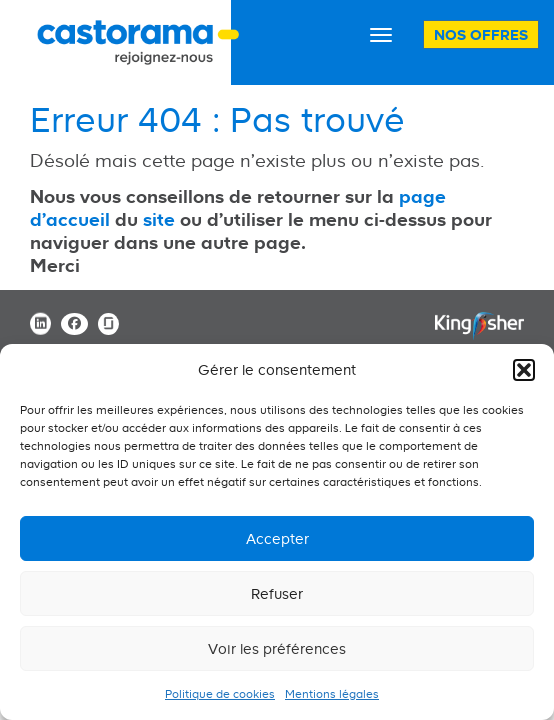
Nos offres (481, 34)
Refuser (277, 593)
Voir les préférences (277, 648)
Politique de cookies (220, 694)
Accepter (277, 538)
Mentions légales (332, 694)
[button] (524, 370)
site (159, 219)
